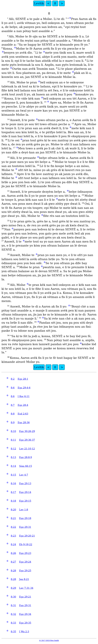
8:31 (13, 605)
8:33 (13, 623)
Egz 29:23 (25, 553)
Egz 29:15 (25, 501)
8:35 (13, 632)
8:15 (13, 475)
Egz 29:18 (25, 518)
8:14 (13, 466)
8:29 (13, 588)
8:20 (13, 510)
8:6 (13, 388)
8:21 (13, 518)
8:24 (13, 544)
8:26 (13, 553)
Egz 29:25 (25, 571)
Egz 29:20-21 (27, 536)
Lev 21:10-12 (27, 449)
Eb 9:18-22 (26, 544)
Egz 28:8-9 (26, 457)
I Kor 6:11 (24, 396)
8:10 (13, 431)
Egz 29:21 (25, 597)
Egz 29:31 (25, 527)
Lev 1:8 (24, 510)
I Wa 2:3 (24, 632)
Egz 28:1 (23, 379)
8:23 (13, 536)
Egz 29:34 (25, 614)
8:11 (13, 440)
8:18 (13, 501)
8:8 (13, 414)
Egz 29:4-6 (24, 388)
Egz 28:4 (23, 405)
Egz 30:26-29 (27, 431)
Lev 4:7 (24, 475)
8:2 (13, 379)
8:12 (13, 449)
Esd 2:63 (23, 414)
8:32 (13, 614)
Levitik (39, 3)
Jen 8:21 (24, 579)
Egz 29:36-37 (27, 440)
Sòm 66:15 (26, 466)
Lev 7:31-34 (26, 588)
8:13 (13, 457)
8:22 (13, 527)
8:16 (13, 483)
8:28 (13, 571)
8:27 (13, 562)
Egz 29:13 (25, 483)
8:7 (13, 405)
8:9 (13, 422)
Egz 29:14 (25, 492)
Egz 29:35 (25, 623)
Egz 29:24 (25, 562)
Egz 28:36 (24, 422)
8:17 (13, 492)
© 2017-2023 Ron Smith (49, 640)
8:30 (13, 597)
